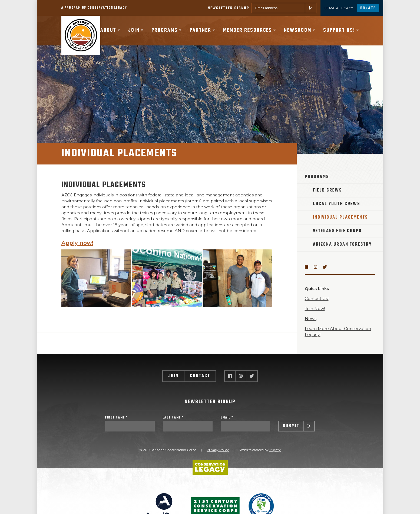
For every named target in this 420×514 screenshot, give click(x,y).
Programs (317, 177)
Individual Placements (340, 218)
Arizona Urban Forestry (342, 245)
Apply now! (77, 243)
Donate (368, 8)
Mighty (275, 450)
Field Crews (327, 190)
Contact (200, 376)
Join (173, 376)
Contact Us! (317, 299)
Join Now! (315, 309)
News (311, 319)
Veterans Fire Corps (337, 231)
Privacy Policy (218, 450)
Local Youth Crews (336, 204)
